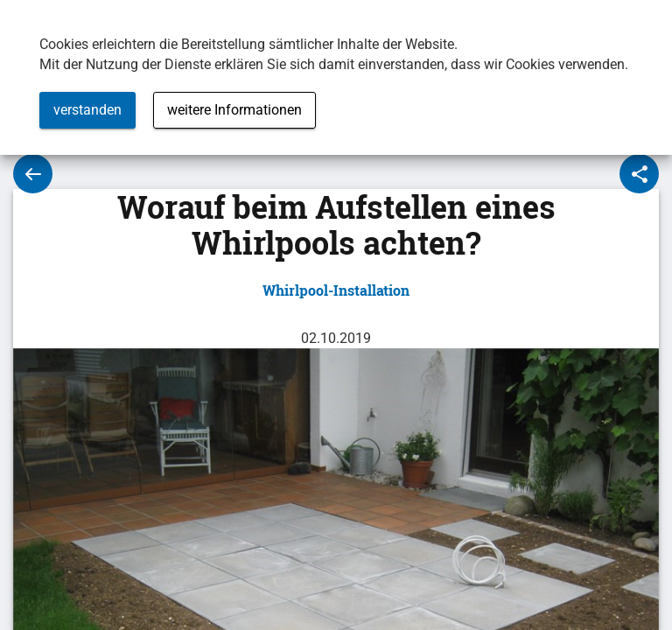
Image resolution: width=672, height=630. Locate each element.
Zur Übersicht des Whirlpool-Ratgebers (33, 174)
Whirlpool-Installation (336, 290)
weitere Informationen (234, 110)
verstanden (87, 110)
